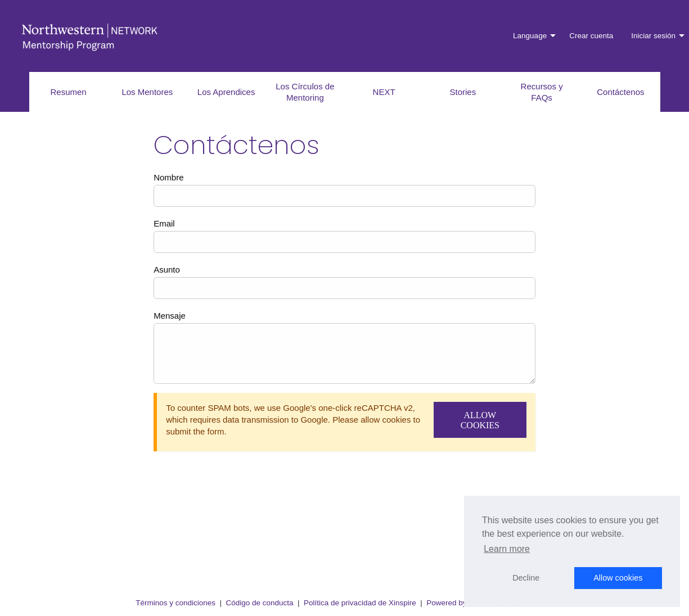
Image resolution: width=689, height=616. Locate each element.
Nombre (168, 177)
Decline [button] (526, 578)
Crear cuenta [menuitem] (591, 36)
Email (164, 223)
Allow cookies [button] (618, 578)
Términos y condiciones (175, 603)
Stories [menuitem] (463, 92)
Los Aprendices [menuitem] (226, 92)
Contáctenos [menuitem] (620, 92)
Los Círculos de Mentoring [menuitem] (305, 92)
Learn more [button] (507, 549)
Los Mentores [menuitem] (147, 92)
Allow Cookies (480, 420)
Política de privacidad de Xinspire (360, 603)
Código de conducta (259, 603)
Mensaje (170, 316)
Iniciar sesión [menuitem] (653, 36)
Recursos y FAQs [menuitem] (542, 92)
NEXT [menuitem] (384, 92)
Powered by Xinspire (461, 603)
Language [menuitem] (530, 36)
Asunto (167, 269)
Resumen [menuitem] (69, 92)
